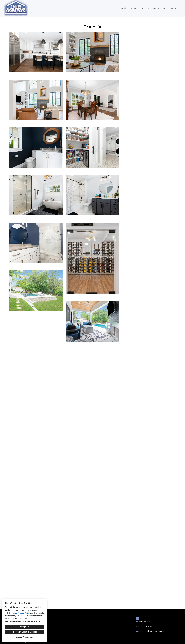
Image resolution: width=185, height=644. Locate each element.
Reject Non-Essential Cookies (24, 632)
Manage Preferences (24, 637)
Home (124, 8)
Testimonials (160, 8)
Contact (174, 8)
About (134, 8)
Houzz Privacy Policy (21, 613)
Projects (145, 8)
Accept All (24, 627)
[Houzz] (137, 625)
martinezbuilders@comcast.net (152, 638)
